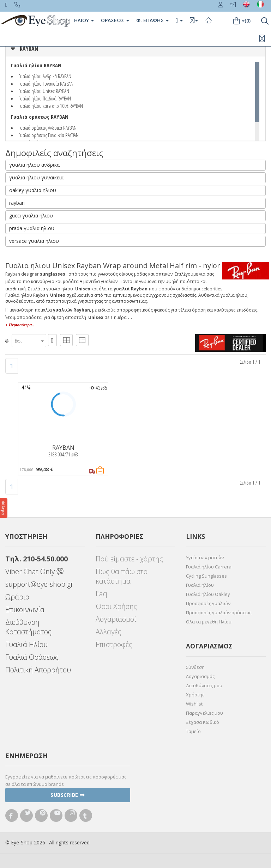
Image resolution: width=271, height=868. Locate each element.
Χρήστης (195, 695)
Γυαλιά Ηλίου (26, 644)
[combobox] (29, 341)
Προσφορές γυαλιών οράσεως (219, 612)
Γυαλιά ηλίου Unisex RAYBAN (44, 91)
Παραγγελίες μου (204, 713)
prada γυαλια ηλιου (32, 228)
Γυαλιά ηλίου (200, 585)
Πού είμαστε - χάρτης (129, 559)
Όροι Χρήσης (116, 606)
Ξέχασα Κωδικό (203, 722)
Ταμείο (193, 731)
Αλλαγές (109, 632)
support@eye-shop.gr (39, 584)
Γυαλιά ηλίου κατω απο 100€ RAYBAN (51, 106)
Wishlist (194, 704)
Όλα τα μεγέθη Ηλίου (209, 622)
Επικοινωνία (25, 610)
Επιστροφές (114, 644)
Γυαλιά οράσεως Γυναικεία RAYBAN (49, 135)
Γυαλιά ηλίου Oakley (208, 594)
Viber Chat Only (34, 571)
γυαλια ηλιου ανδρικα (34, 165)
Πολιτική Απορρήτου (38, 670)
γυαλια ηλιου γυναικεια (36, 177)
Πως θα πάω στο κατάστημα (122, 576)
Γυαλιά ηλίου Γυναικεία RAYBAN (46, 84)
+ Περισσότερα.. (20, 325)
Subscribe (68, 795)
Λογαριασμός (200, 676)
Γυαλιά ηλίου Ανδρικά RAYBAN (45, 76)
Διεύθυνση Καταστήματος (28, 627)
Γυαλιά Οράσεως (32, 657)
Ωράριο (17, 597)
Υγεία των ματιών (205, 558)
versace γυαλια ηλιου (34, 241)
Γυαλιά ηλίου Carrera (209, 567)
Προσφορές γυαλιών (208, 603)
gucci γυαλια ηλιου (31, 216)
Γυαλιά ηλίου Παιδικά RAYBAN (45, 98)
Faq (101, 594)
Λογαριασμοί (116, 619)
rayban (17, 203)
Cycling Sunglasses (206, 576)
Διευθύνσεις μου (204, 685)
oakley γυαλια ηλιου (33, 190)
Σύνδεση (195, 667)
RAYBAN (29, 49)
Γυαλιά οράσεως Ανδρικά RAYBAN (47, 128)
